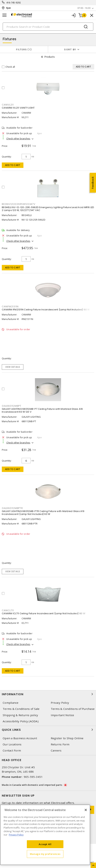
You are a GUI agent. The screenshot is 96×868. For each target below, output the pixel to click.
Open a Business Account (20, 738)
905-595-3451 (33, 777)
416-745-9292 (14, 3)
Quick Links (48, 730)
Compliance (11, 703)
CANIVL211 (8, 105)
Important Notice (62, 715)
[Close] (86, 810)
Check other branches (18, 139)
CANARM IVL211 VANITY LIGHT (18, 108)
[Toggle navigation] (5, 15)
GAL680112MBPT (12, 406)
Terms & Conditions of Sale (21, 709)
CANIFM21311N (10, 306)
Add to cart (13, 165)
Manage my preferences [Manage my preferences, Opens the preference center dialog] (45, 854)
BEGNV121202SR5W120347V (19, 204)
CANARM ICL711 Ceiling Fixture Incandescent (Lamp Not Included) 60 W (43, 613)
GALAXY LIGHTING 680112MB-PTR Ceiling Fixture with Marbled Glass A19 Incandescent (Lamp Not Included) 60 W (43, 513)
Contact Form (12, 751)
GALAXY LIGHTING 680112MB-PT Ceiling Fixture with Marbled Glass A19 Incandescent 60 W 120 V (42, 410)
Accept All (45, 844)
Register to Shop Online (67, 738)
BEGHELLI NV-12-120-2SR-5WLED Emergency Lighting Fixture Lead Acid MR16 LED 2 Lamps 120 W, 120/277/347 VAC (48, 209)
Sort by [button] (70, 50)
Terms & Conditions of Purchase (73, 709)
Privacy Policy (60, 703)
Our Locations (12, 744)
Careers (56, 751)
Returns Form (60, 744)
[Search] (48, 27)
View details (13, 367)
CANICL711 (8, 610)
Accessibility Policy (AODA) (21, 721)
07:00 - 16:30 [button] (84, 8)
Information (48, 694)
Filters (24, 50)
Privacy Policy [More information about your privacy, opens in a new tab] (16, 835)
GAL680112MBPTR (12, 508)
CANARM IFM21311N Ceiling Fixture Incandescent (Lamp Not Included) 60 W (46, 310)
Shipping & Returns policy (20, 715)
